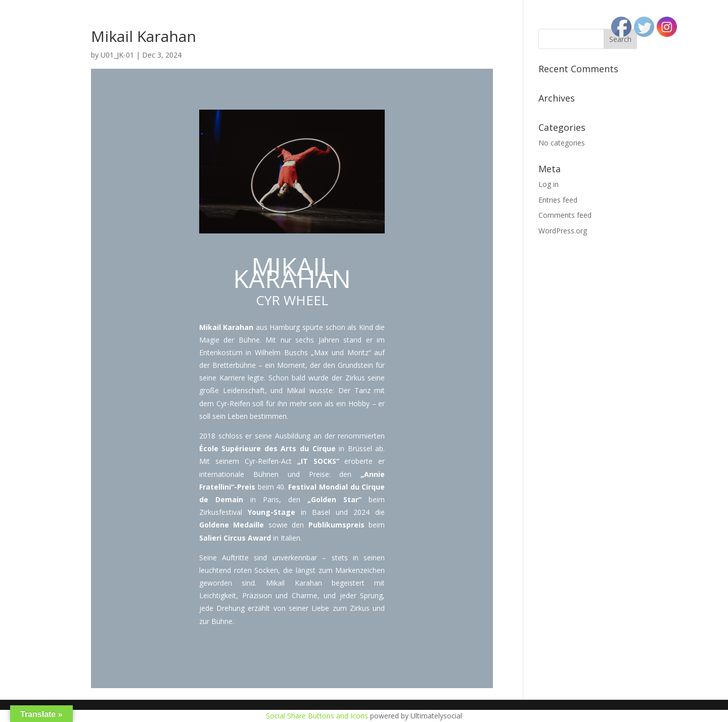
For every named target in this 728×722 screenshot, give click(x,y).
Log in (549, 184)
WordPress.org (563, 231)
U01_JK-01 (117, 55)
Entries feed (558, 200)
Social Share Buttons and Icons (317, 716)
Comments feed (565, 215)
